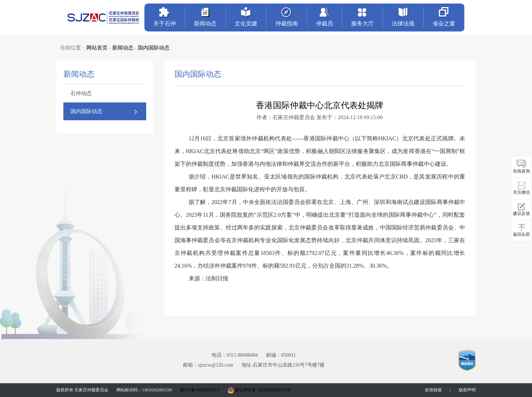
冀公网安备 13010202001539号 (259, 390)
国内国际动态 (154, 48)
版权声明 (467, 390)
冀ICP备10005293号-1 (200, 390)
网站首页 (97, 48)
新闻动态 (123, 48)
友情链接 (433, 390)
